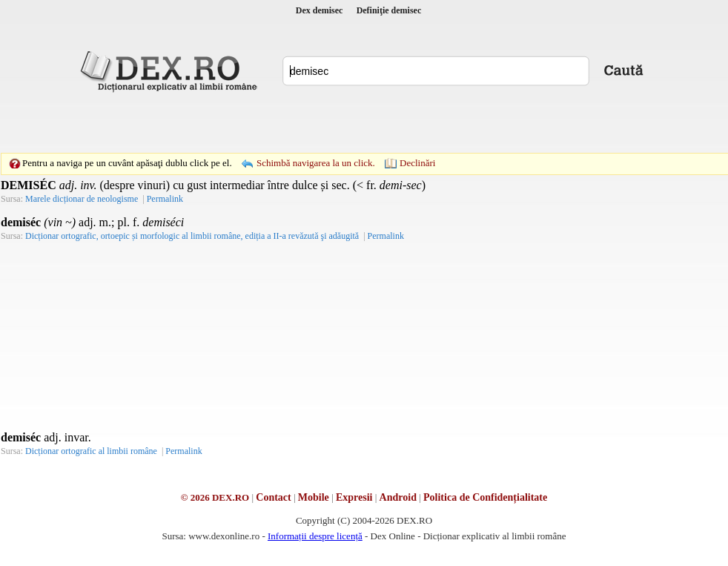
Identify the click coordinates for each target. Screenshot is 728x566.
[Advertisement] (262, 122)
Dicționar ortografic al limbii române (91, 451)
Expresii (354, 497)
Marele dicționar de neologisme (82, 199)
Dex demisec (320, 10)
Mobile (314, 497)
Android (398, 497)
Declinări (417, 163)
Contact (273, 497)
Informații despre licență (315, 536)
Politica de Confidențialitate (485, 497)
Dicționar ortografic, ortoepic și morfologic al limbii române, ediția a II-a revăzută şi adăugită (192, 236)
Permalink (165, 199)
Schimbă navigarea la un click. (316, 163)
